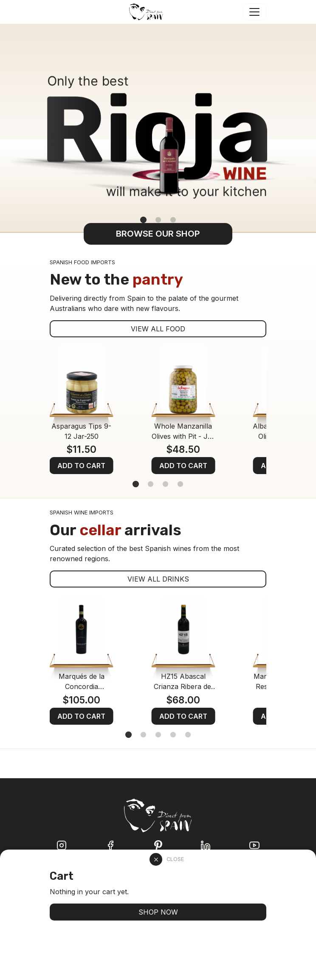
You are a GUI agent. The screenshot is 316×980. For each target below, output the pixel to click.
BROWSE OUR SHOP (158, 233)
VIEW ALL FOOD (158, 329)
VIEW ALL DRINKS (158, 579)
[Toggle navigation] (254, 12)
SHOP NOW (158, 912)
